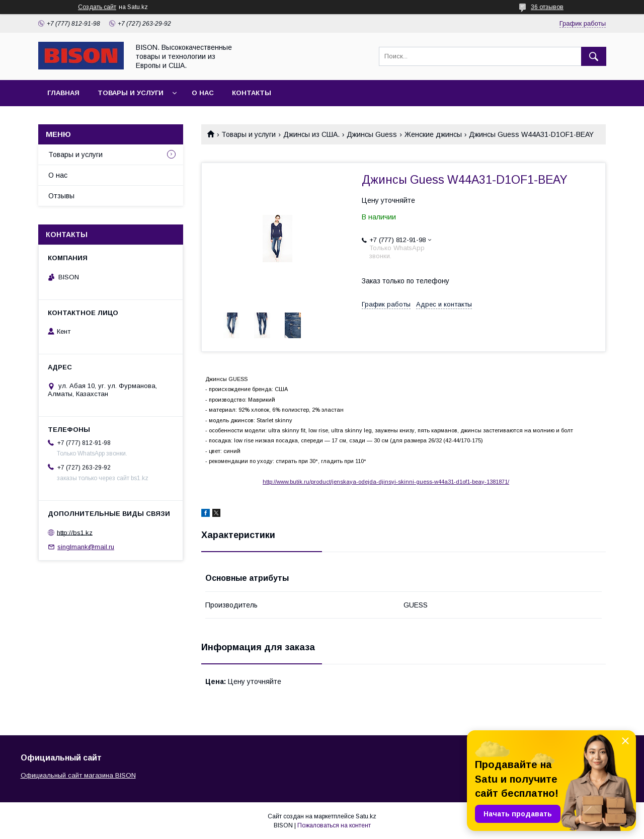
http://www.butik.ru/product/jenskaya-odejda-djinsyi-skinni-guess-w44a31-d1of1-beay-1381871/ (386, 482)
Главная (63, 93)
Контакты (252, 93)
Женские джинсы (433, 134)
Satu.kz (366, 816)
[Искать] (594, 56)
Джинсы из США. (311, 134)
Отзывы (61, 196)
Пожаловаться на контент (334, 825)
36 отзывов (547, 7)
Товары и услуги (131, 93)
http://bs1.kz (75, 532)
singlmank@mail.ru (86, 547)
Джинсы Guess (372, 134)
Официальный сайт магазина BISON (78, 775)
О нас (203, 93)
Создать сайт (97, 7)
